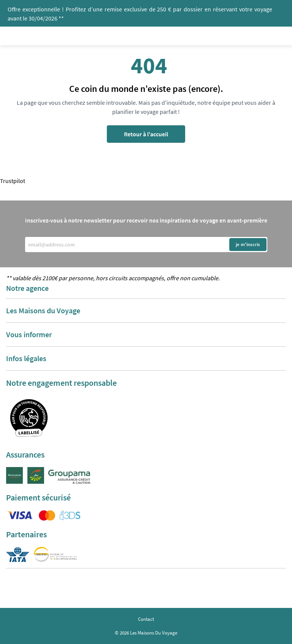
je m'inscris (248, 244)
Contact (146, 619)
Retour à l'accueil (146, 134)
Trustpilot (13, 181)
